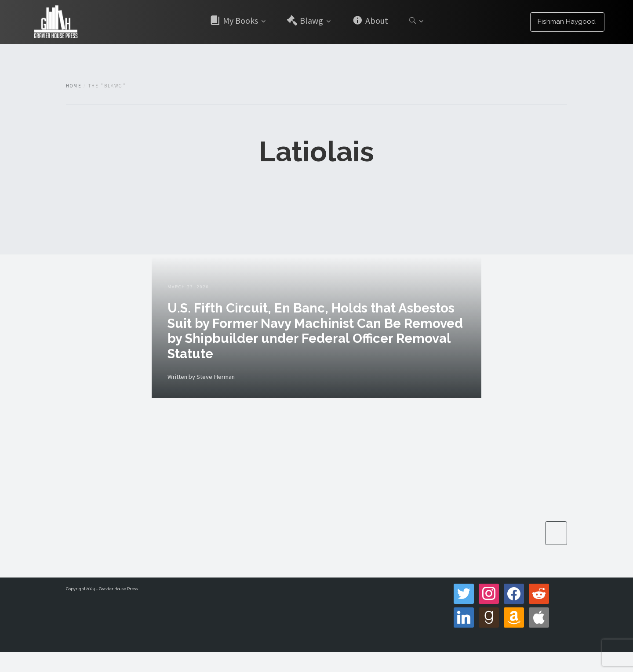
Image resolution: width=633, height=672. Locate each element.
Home (74, 86)
